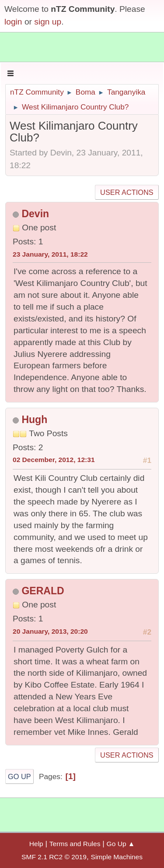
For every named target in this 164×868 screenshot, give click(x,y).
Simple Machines (117, 857)
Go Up (19, 776)
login (13, 22)
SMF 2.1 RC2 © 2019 (54, 857)
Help (36, 844)
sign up (48, 22)
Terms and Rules (75, 844)
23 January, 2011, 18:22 (50, 254)
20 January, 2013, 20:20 (50, 631)
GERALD (43, 591)
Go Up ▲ (121, 844)
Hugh (34, 420)
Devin (35, 214)
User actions (127, 192)
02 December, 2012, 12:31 (54, 460)
